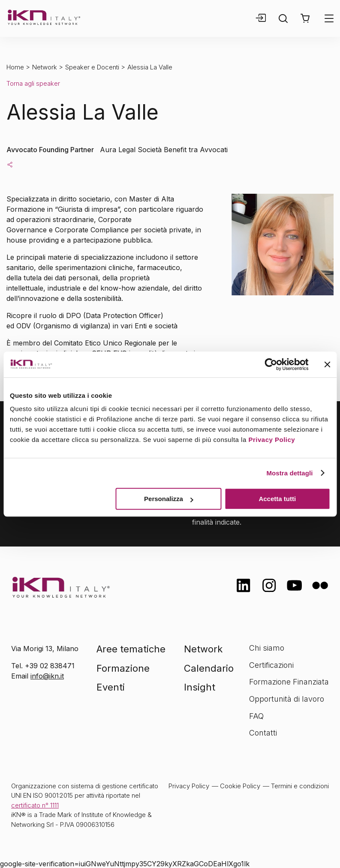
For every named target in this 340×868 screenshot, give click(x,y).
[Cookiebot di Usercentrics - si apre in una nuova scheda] (271, 364)
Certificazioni (271, 665)
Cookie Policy (240, 786)
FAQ (256, 716)
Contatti (263, 733)
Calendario (209, 668)
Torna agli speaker (33, 83)
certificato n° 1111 (35, 805)
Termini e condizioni (300, 786)
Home (15, 67)
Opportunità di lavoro (287, 699)
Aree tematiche (131, 649)
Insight (200, 687)
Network (45, 67)
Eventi (111, 687)
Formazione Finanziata (289, 682)
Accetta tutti (277, 499)
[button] (305, 18)
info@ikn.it (47, 676)
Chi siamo (267, 648)
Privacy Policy (272, 440)
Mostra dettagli (289, 473)
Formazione (123, 668)
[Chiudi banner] (327, 364)
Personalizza (169, 499)
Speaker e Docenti (92, 67)
